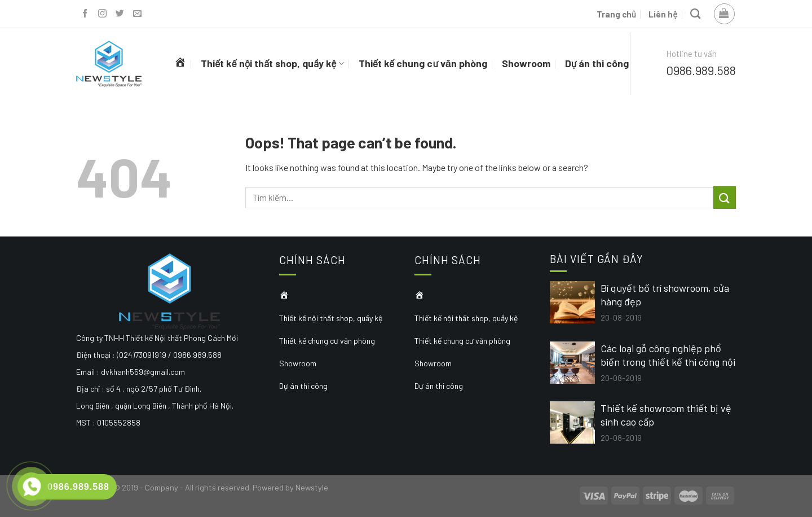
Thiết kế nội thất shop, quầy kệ (272, 63)
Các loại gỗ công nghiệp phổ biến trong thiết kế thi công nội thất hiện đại (668, 355)
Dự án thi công (597, 63)
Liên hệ (663, 14)
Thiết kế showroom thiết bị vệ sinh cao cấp (666, 415)
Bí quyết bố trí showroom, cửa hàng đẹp (665, 295)
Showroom (526, 63)
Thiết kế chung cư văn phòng (423, 63)
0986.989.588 (701, 70)
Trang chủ (616, 14)
